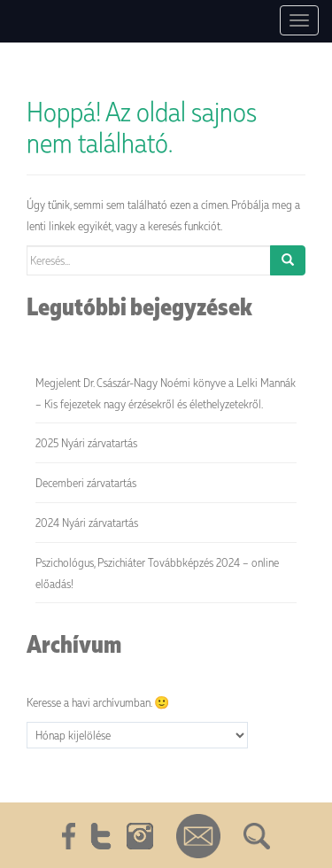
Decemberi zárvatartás (86, 482)
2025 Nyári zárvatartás (86, 442)
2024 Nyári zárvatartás (87, 522)
